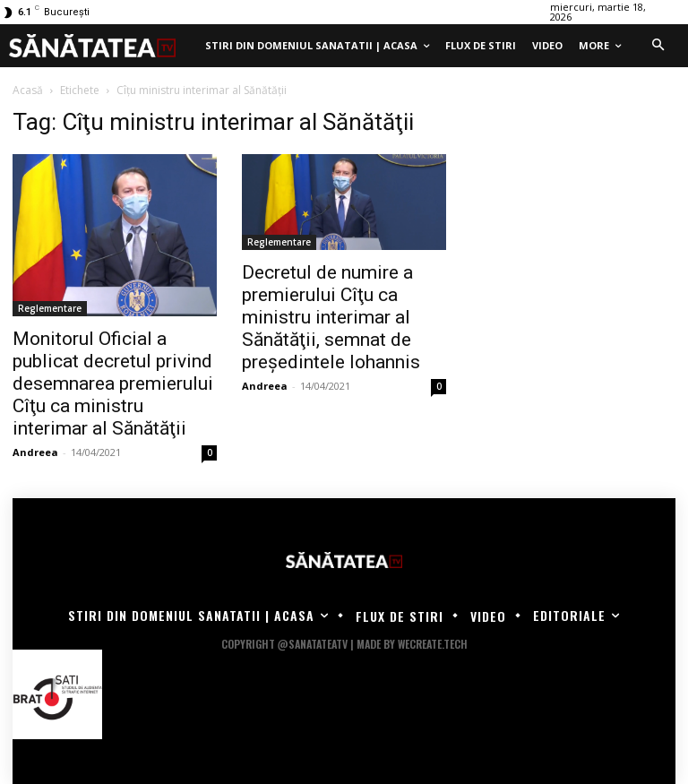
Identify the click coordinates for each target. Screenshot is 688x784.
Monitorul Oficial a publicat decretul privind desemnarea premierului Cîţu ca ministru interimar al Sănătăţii (113, 383)
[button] (658, 46)
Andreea (35, 452)
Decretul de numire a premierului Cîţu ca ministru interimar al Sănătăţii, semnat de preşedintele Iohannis (331, 317)
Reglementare (50, 308)
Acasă (28, 90)
